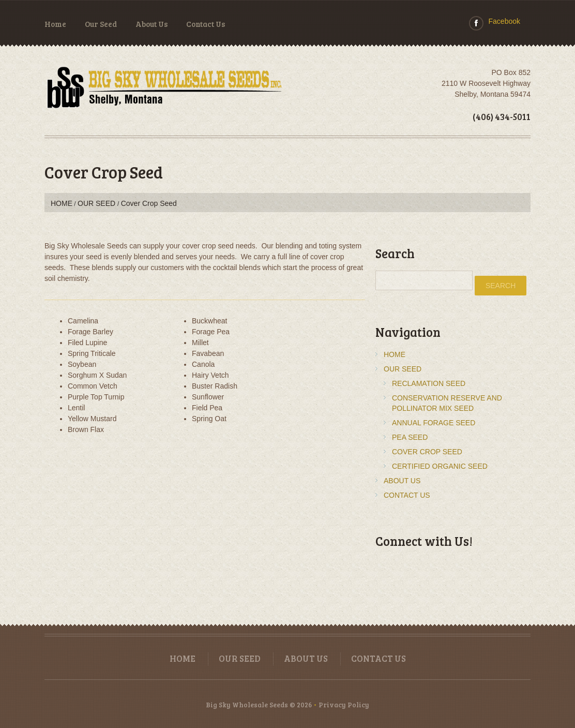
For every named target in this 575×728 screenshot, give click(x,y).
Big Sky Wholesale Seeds (247, 705)
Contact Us (206, 24)
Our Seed (101, 24)
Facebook (504, 21)
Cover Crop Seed (427, 452)
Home (55, 24)
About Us (152, 24)
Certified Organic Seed (440, 466)
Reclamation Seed (429, 383)
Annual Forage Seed (434, 423)
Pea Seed (410, 437)
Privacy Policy (344, 705)
